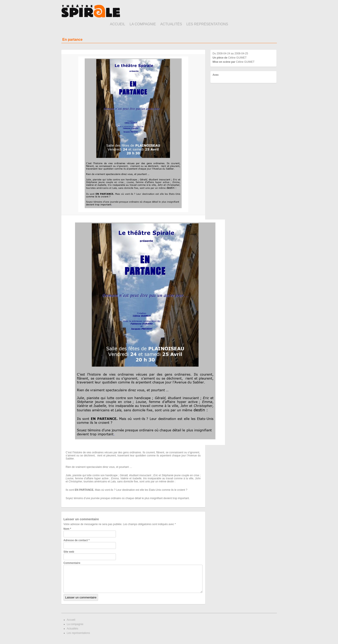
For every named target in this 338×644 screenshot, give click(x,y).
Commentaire (72, 563)
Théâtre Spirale (91, 11)
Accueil (118, 24)
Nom (67, 529)
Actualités (171, 24)
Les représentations (207, 24)
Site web (69, 552)
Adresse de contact (77, 540)
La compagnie (143, 24)
